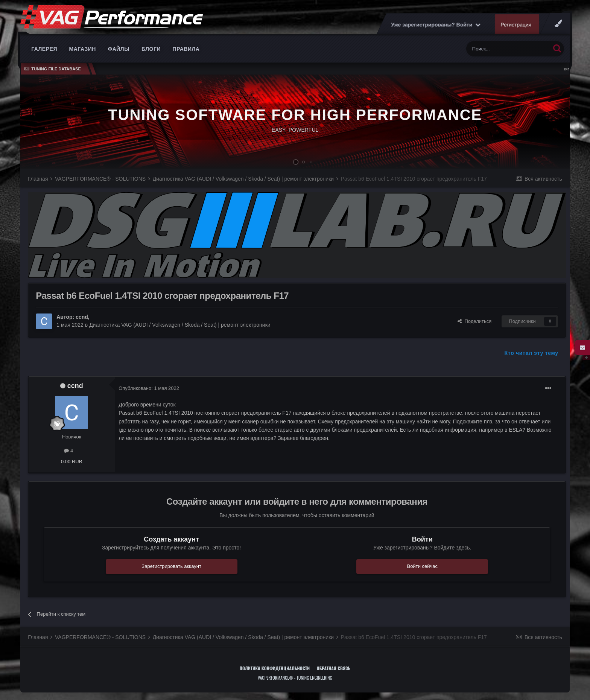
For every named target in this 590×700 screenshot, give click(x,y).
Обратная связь (334, 668)
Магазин (83, 49)
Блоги (151, 49)
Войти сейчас (423, 566)
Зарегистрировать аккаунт (171, 566)
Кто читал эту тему (531, 353)
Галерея (44, 49)
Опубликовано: (149, 388)
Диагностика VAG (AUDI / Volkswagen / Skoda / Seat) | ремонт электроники (180, 325)
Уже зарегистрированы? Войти (436, 24)
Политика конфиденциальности (275, 668)
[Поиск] (508, 49)
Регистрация (516, 24)
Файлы (119, 49)
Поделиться (474, 321)
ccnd (82, 317)
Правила (186, 49)
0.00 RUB (71, 462)
